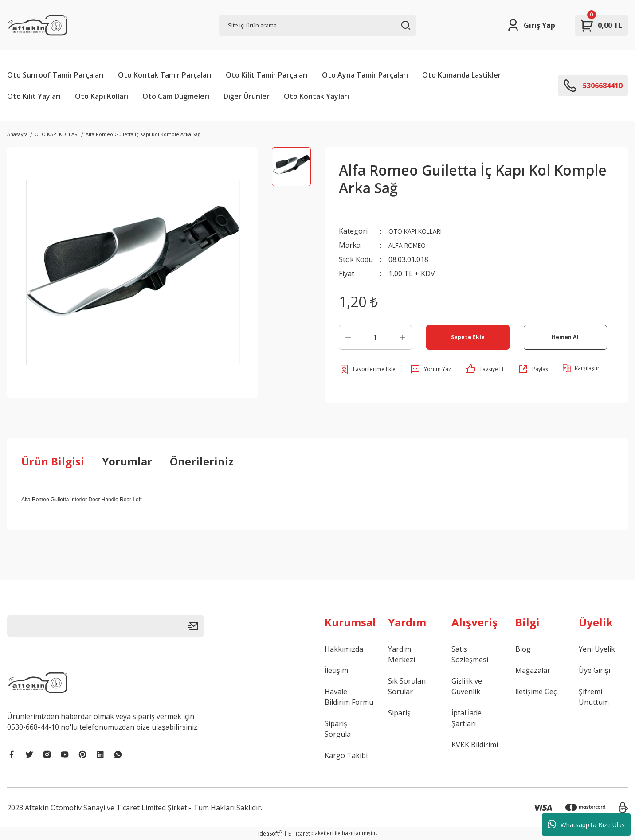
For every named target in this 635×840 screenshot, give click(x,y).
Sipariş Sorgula (338, 729)
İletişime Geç (536, 692)
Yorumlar (127, 461)
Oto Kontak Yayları (316, 96)
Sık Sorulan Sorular (407, 686)
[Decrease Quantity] (348, 337)
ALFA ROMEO (410, 245)
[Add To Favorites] (367, 369)
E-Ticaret (299, 834)
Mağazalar (533, 670)
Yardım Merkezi (402, 654)
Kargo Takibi (346, 755)
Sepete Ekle (468, 337)
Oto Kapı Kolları (102, 96)
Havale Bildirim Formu (349, 697)
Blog (523, 649)
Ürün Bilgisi (53, 461)
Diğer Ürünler (247, 96)
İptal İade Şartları (466, 718)
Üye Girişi (594, 670)
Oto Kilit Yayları (34, 96)
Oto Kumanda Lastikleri (463, 75)
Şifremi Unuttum (594, 697)
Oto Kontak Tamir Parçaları (165, 75)
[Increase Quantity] (403, 337)
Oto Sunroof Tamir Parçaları (55, 75)
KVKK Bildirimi (475, 745)
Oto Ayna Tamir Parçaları (365, 75)
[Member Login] (531, 25)
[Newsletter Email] (106, 626)
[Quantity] (375, 337)
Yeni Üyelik (597, 649)
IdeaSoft (270, 834)
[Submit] (196, 626)
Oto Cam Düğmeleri (176, 96)
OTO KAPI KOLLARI (420, 231)
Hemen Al (565, 337)
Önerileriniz (202, 461)
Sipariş (399, 713)
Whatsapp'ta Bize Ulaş (586, 824)
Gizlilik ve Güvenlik (467, 686)
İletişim (336, 670)
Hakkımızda (344, 649)
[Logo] (37, 25)
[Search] (317, 25)
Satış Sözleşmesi (470, 654)
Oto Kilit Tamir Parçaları (267, 75)
